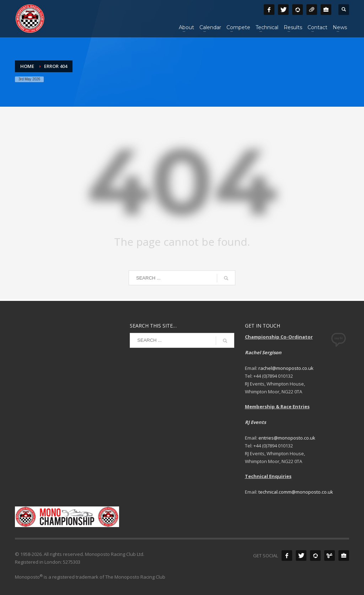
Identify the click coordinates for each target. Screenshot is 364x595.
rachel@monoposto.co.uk (286, 368)
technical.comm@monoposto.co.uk (296, 492)
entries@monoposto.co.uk (287, 438)
